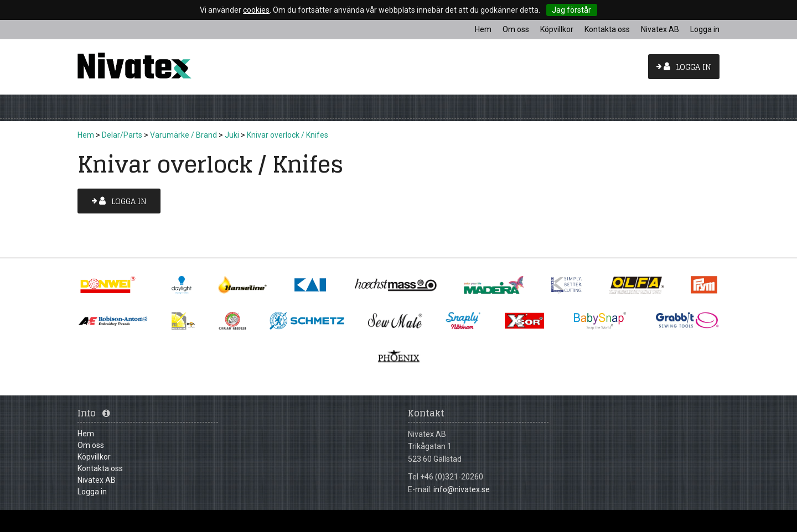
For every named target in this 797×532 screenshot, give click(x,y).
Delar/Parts (122, 135)
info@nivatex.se (462, 489)
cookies (256, 10)
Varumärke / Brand (183, 135)
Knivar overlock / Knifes (288, 135)
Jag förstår (571, 10)
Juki (232, 135)
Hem (86, 135)
